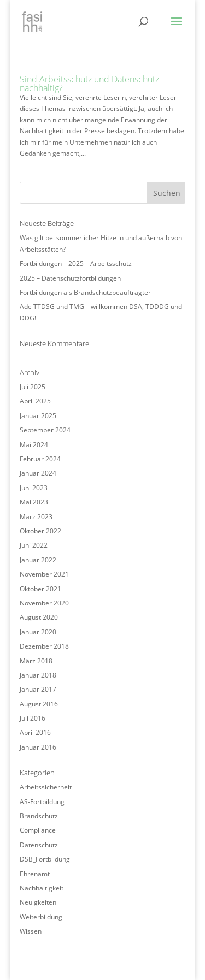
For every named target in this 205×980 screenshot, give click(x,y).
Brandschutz (39, 816)
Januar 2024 (38, 473)
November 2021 (44, 574)
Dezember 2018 (44, 646)
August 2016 (39, 704)
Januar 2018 (38, 675)
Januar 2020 (38, 632)
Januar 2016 (38, 747)
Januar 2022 (38, 560)
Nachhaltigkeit (42, 888)
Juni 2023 (34, 488)
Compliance (38, 830)
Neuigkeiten (38, 902)
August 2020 (39, 617)
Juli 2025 (33, 387)
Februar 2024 (40, 459)
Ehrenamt (35, 874)
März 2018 (36, 661)
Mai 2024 (34, 445)
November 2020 (44, 603)
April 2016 (35, 732)
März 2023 (36, 517)
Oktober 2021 (40, 589)
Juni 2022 (34, 545)
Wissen (31, 931)
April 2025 (35, 401)
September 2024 (45, 430)
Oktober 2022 (40, 531)
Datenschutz (39, 845)
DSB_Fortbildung (45, 859)
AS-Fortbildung (42, 802)
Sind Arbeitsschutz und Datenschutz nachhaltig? (89, 84)
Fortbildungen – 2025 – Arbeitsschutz (76, 263)
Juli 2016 (33, 718)
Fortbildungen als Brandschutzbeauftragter (85, 292)
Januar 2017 (38, 689)
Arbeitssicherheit (46, 787)
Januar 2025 (38, 416)
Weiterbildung (41, 917)
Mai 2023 (34, 502)
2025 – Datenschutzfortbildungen (70, 278)
